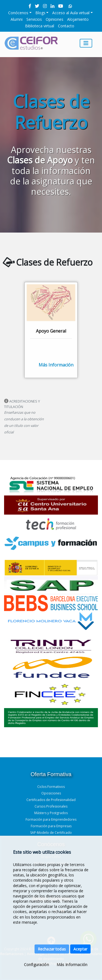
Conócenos (18, 13)
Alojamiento (78, 19)
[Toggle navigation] (86, 43)
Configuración (36, 965)
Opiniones (55, 19)
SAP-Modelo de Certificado (51, 833)
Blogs (40, 13)
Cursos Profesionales (51, 806)
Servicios (34, 19)
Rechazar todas (52, 949)
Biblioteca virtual (40, 26)
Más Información (72, 965)
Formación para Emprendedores (51, 819)
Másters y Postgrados (51, 813)
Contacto (66, 26)
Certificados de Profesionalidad (51, 800)
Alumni (17, 19)
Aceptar (80, 949)
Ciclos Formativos (51, 787)
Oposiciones (51, 793)
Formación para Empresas (51, 826)
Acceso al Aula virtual (71, 13)
